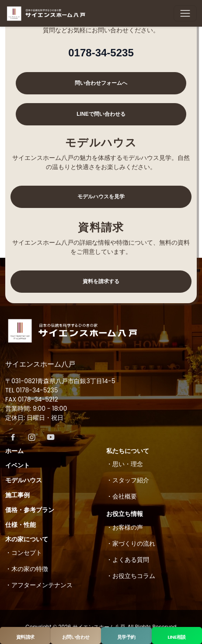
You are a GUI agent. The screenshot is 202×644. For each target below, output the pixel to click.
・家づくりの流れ (131, 544)
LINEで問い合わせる (101, 114)
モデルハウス (24, 480)
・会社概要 (122, 496)
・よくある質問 (128, 560)
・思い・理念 (125, 464)
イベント (17, 465)
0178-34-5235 (101, 53)
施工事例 (17, 495)
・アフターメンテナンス (39, 585)
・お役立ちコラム (131, 576)
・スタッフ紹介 (128, 480)
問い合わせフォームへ (101, 83)
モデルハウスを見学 (101, 197)
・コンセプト (24, 553)
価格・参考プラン (30, 510)
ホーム (14, 451)
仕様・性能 (21, 525)
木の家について (27, 539)
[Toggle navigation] (185, 13)
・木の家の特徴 (27, 569)
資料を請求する (101, 281)
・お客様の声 (125, 527)
